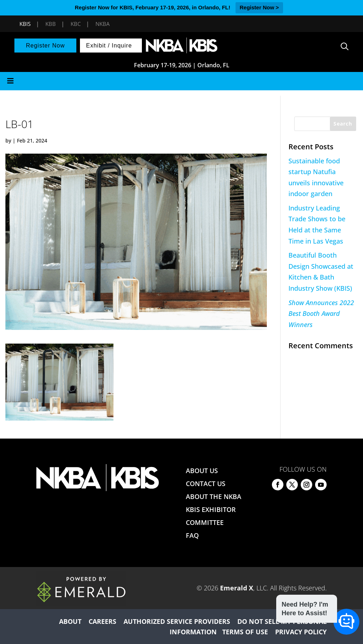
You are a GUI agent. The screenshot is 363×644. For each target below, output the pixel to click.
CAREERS (102, 621)
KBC (76, 24)
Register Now (45, 46)
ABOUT (70, 621)
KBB (51, 24)
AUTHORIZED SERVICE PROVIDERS (177, 621)
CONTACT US (206, 484)
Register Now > (259, 7)
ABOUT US (202, 471)
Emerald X (237, 588)
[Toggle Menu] (181, 81)
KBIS (25, 24)
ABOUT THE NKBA (214, 496)
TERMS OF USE (245, 632)
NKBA (102, 24)
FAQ (192, 535)
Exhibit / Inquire (109, 46)
